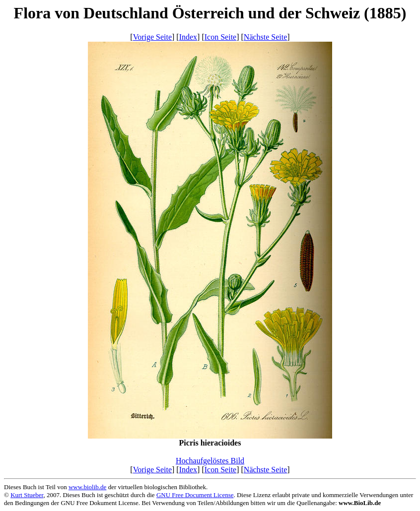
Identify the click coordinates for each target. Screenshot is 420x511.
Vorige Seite (152, 37)
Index (188, 37)
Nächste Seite (266, 37)
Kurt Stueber (27, 495)
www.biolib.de (87, 487)
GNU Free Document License (195, 495)
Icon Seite (220, 37)
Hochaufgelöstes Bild (210, 461)
